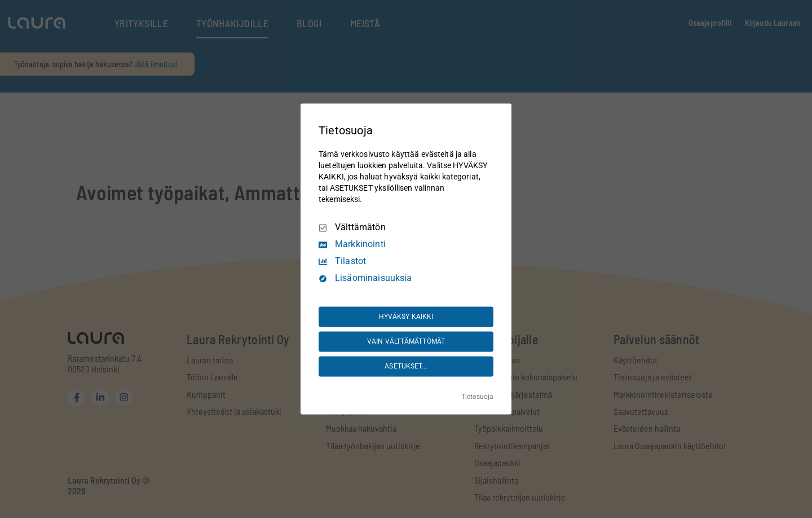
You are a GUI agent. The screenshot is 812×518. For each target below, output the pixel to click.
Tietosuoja (477, 397)
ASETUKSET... (406, 366)
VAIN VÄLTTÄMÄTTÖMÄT (406, 341)
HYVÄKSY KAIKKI (406, 317)
